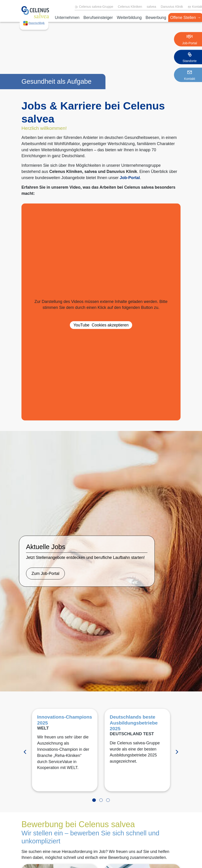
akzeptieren (101, 325)
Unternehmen (67, 18)
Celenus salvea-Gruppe (94, 7)
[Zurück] (25, 752)
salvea (151, 7)
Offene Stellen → (186, 18)
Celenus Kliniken (130, 7)
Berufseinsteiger (98, 18)
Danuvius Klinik (172, 7)
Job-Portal (130, 178)
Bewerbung (156, 18)
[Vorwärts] (177, 752)
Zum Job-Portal (45, 573)
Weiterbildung (129, 18)
